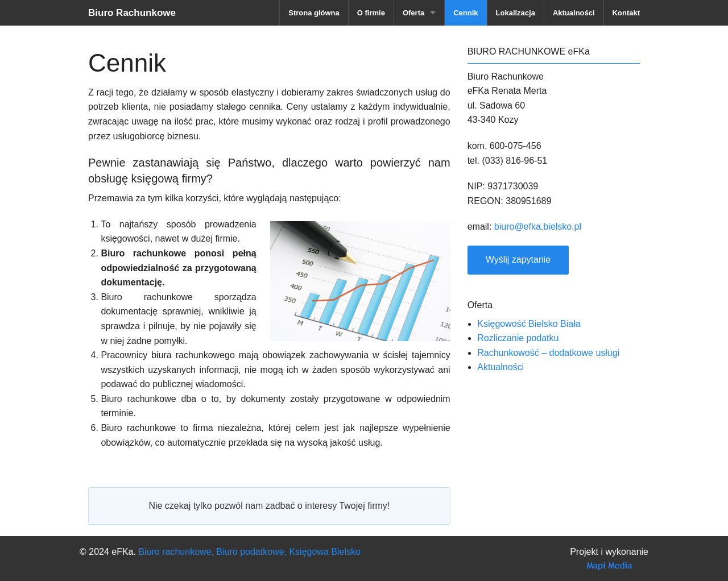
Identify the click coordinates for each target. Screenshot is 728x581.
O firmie (371, 13)
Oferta (413, 13)
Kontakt (626, 13)
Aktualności (574, 13)
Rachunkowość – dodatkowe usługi (548, 353)
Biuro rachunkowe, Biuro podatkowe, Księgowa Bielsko (249, 552)
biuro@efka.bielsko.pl (538, 227)
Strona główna (314, 13)
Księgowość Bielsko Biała (529, 324)
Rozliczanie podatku (518, 338)
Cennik (466, 13)
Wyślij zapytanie (518, 260)
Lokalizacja (516, 13)
